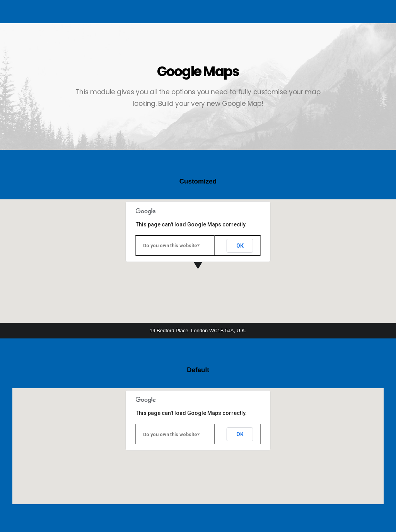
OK (240, 246)
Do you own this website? (171, 246)
